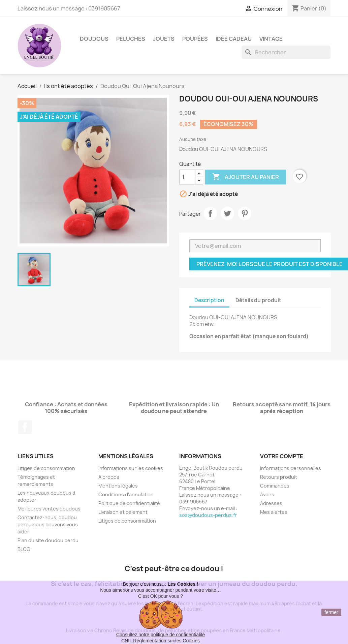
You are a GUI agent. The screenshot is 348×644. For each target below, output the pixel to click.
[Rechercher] (286, 52)
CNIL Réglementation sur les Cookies (161, 641)
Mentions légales (118, 486)
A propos (109, 477)
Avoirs (267, 494)
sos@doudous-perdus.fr (208, 515)
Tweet (227, 213)
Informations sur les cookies (131, 468)
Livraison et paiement (123, 512)
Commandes (275, 486)
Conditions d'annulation (126, 494)
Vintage (271, 39)
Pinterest (245, 213)
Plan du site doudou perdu (48, 540)
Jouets (164, 39)
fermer (331, 612)
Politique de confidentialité (129, 503)
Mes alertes (274, 512)
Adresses (271, 503)
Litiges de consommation (46, 468)
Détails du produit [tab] (258, 300)
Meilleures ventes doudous (49, 509)
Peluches (131, 39)
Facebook (25, 427)
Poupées (195, 39)
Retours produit (279, 477)
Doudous (94, 39)
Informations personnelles (291, 468)
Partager (210, 213)
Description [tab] (209, 300)
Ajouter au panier (246, 177)
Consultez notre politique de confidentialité (161, 635)
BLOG (24, 549)
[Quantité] (187, 177)
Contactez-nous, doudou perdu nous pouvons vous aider (48, 524)
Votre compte (282, 456)
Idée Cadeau (234, 39)
